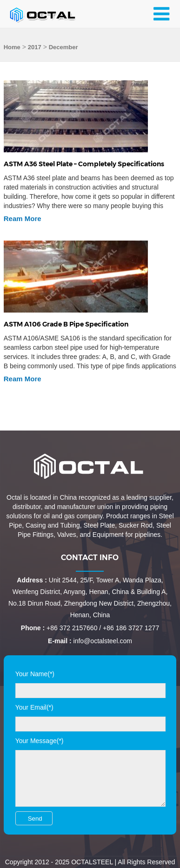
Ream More (23, 219)
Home (12, 47)
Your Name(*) (35, 674)
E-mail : (60, 641)
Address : (32, 580)
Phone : (33, 628)
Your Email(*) (34, 707)
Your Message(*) (40, 741)
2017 (35, 47)
